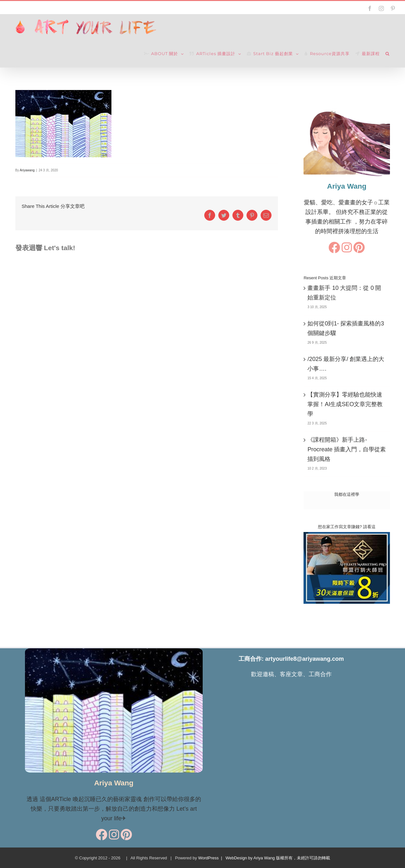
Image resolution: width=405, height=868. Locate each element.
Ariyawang (27, 170)
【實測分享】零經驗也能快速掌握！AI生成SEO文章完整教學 (345, 404)
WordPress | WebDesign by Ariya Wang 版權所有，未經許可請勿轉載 (264, 858)
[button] (388, 54)
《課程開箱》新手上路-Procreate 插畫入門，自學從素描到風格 (347, 449)
